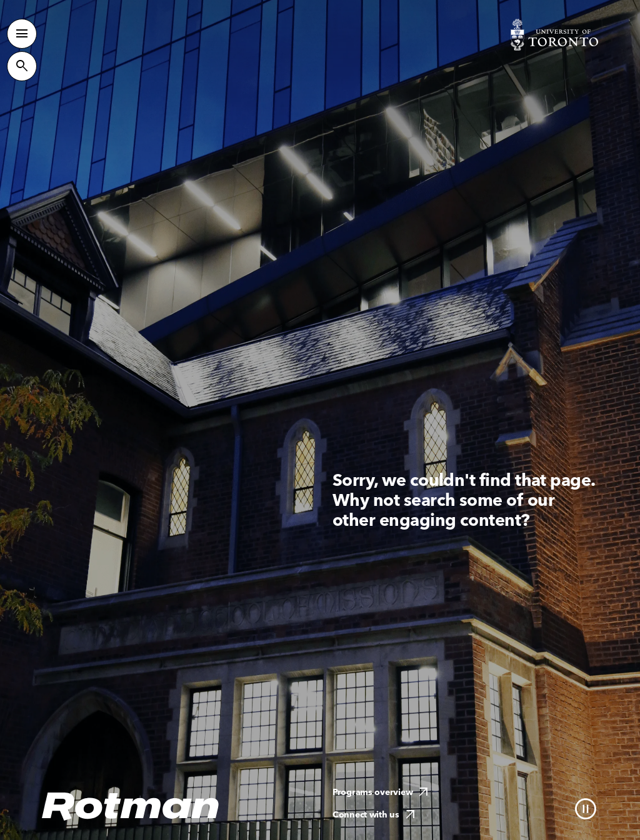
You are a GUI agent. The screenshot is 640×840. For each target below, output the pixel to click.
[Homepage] (131, 807)
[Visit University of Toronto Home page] (554, 35)
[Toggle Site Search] (22, 66)
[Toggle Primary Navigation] (22, 34)
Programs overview (382, 792)
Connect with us (375, 815)
